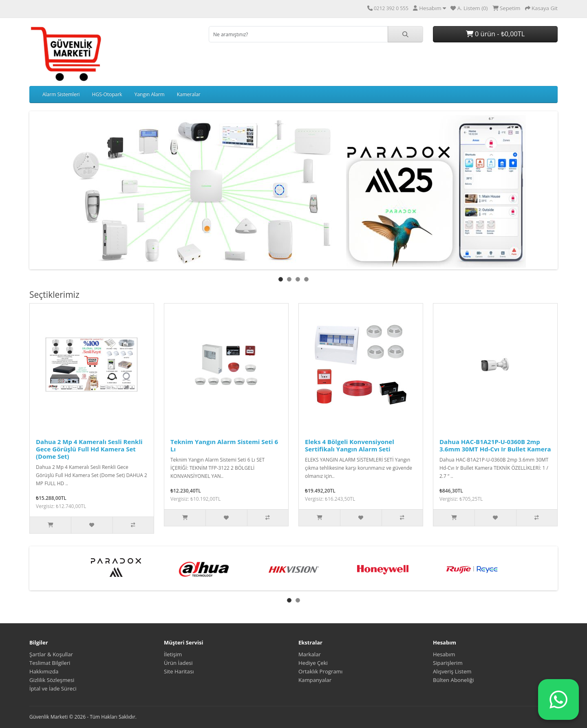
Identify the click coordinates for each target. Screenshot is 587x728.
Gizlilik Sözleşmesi (52, 680)
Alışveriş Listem (452, 671)
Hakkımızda (44, 671)
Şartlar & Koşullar (51, 654)
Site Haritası (179, 671)
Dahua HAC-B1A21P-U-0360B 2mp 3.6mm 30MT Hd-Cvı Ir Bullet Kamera (495, 445)
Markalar (310, 654)
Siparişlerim (448, 663)
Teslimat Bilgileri (50, 663)
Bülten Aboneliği (453, 680)
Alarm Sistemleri (61, 94)
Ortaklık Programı (320, 671)
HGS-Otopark (107, 94)
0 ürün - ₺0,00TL (495, 34)
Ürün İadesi (178, 663)
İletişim (173, 654)
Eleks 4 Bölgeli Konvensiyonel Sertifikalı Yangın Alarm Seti (350, 445)
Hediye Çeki (313, 663)
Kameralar (189, 94)
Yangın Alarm (150, 94)
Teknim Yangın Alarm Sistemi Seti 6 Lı (224, 445)
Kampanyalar (315, 680)
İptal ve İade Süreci (53, 688)
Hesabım (444, 654)
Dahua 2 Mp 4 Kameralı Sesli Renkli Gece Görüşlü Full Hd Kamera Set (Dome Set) (89, 449)
